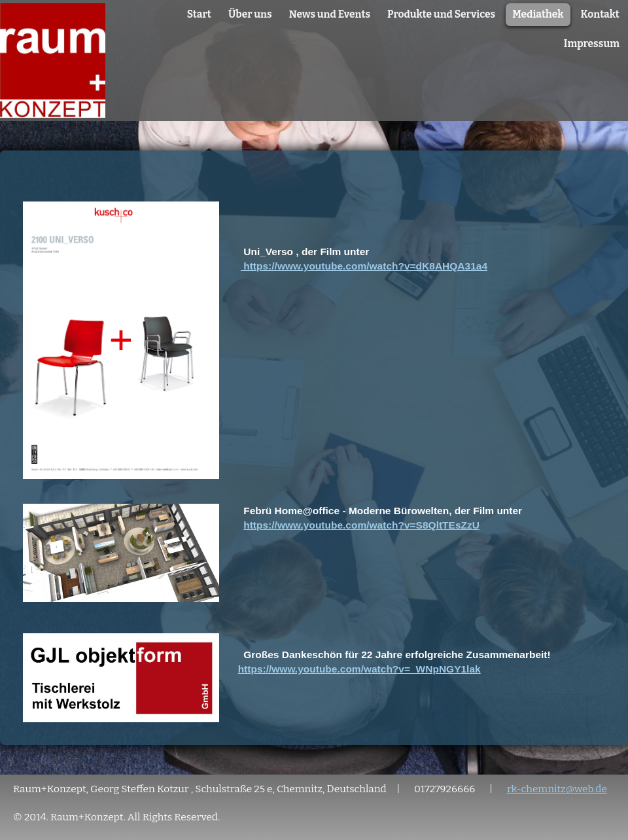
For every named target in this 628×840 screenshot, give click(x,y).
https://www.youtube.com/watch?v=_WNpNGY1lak (359, 669)
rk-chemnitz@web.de (557, 789)
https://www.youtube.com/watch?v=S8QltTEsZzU (361, 525)
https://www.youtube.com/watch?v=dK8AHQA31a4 (364, 266)
